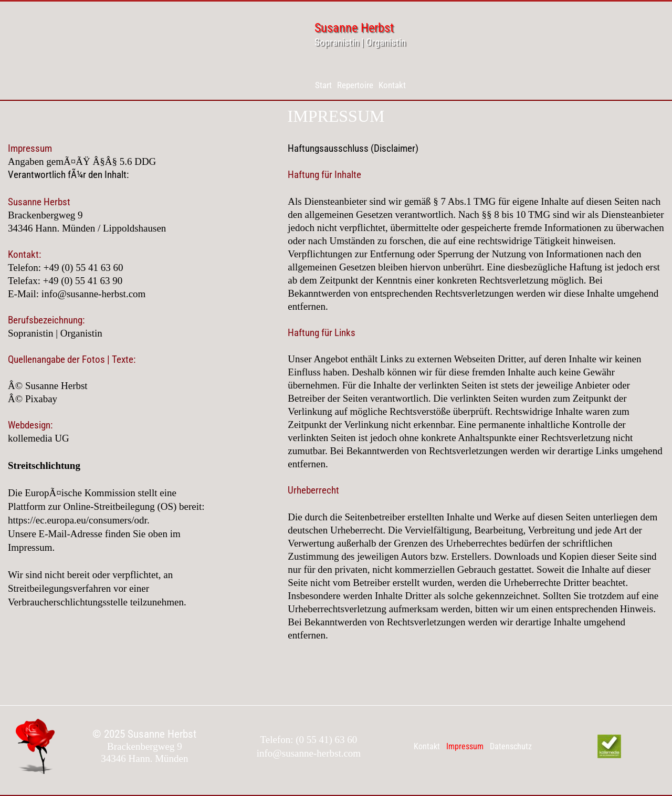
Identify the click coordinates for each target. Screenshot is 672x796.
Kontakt (392, 85)
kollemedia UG (39, 438)
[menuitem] (323, 85)
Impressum (465, 746)
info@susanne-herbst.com (93, 294)
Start (323, 85)
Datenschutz (511, 746)
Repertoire (355, 85)
